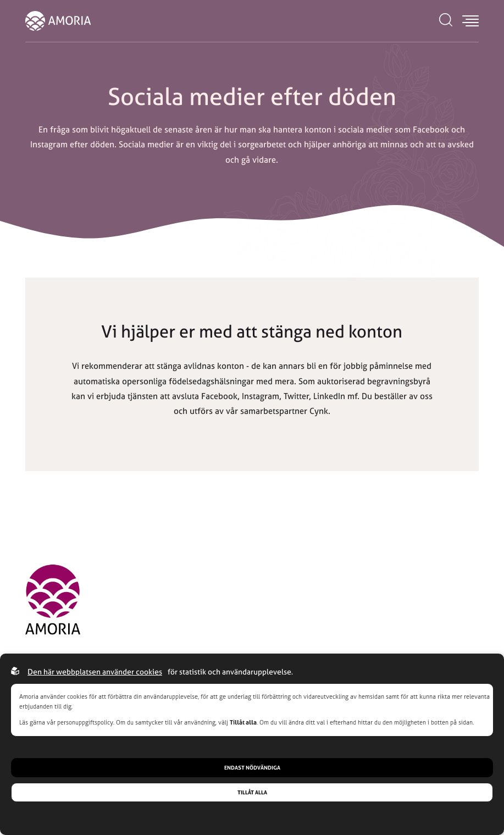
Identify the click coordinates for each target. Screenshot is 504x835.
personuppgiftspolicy (85, 722)
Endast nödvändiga (252, 768)
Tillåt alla (252, 792)
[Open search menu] (446, 21)
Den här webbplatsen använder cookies (95, 671)
